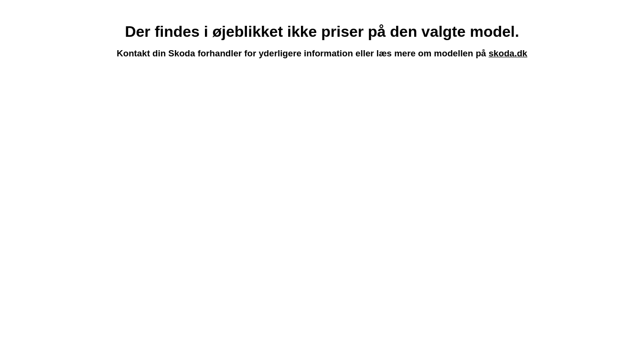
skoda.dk (508, 53)
